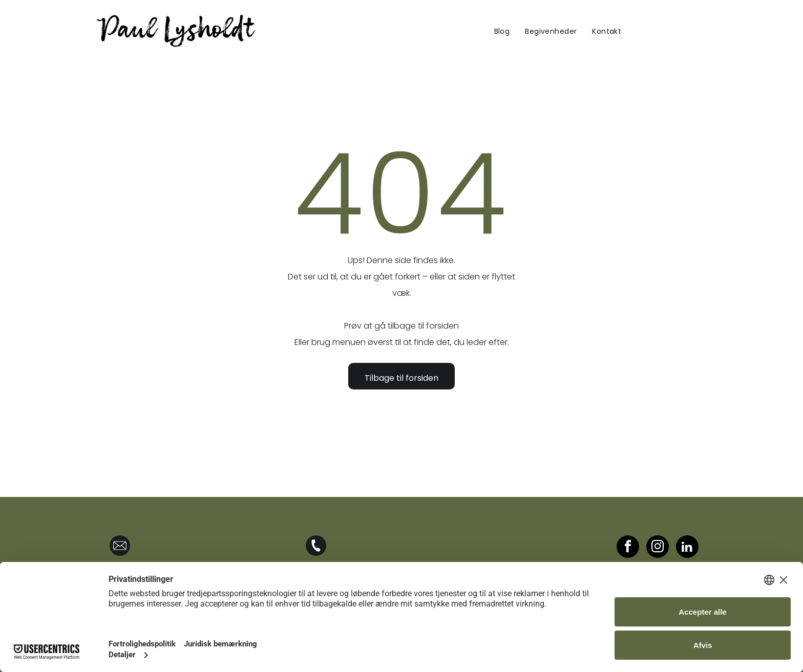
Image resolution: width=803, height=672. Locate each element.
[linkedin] (687, 548)
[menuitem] (502, 31)
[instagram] (658, 548)
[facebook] (628, 548)
